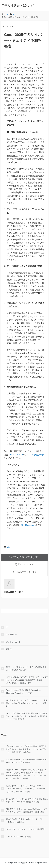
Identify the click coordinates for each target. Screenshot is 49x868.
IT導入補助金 (11, 635)
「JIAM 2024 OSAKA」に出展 (18, 837)
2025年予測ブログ (36, 455)
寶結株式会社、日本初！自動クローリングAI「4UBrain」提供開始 (24, 821)
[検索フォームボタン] (45, 611)
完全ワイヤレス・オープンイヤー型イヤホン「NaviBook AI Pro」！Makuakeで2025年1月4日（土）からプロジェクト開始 (26, 789)
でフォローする (24, 564)
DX (8, 547)
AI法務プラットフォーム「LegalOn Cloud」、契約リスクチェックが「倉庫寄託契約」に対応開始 (27, 810)
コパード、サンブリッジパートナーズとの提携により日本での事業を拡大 (26, 668)
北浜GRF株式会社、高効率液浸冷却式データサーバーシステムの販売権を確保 (26, 761)
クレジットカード (13, 642)
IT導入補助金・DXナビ (18, 6)
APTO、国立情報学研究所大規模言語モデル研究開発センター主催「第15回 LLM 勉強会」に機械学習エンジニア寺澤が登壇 (27, 716)
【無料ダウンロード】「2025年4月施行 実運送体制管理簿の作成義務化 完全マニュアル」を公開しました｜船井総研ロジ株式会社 (26, 749)
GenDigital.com (28, 525)
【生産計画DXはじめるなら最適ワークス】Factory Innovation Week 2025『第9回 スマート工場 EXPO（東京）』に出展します (27, 680)
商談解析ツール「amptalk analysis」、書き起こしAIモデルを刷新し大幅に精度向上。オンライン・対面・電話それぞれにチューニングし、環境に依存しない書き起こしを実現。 (27, 774)
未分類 (9, 649)
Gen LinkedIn (17, 455)
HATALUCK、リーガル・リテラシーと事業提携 (25, 829)
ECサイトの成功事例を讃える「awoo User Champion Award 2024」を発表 (24, 692)
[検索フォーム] (22, 611)
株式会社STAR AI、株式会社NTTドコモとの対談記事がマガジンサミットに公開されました (27, 800)
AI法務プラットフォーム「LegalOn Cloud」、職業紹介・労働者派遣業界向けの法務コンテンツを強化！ (27, 703)
